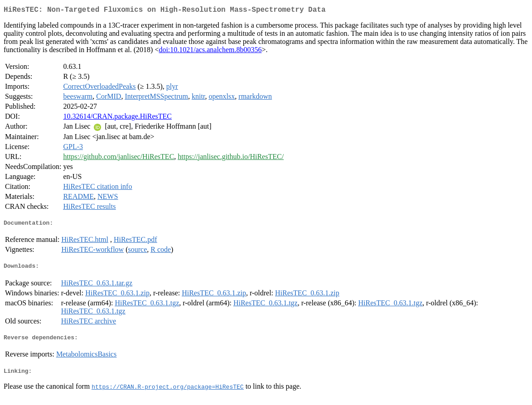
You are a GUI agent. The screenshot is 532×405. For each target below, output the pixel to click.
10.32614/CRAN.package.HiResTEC (117, 118)
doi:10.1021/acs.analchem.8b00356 (210, 51)
